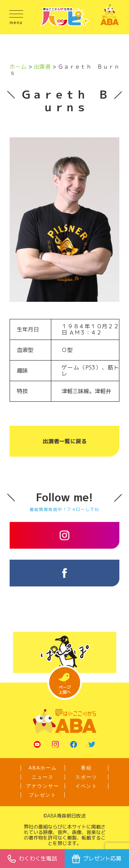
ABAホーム (43, 768)
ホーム (18, 67)
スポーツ (86, 777)
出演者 (42, 67)
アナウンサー (43, 786)
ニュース (43, 777)
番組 (86, 768)
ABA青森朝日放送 (66, 816)
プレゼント (43, 795)
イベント (86, 786)
